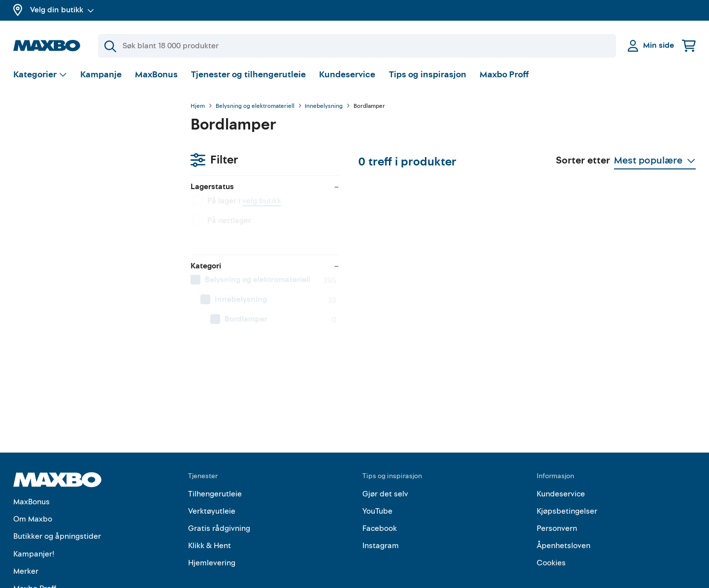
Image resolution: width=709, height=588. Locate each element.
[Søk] (357, 46)
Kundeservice (347, 76)
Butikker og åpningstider (57, 489)
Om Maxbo (33, 471)
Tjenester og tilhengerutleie (248, 76)
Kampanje (101, 76)
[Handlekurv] (689, 46)
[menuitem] (92, 239)
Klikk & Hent (209, 498)
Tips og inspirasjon (428, 76)
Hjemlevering (212, 515)
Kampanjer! (34, 506)
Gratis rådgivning (219, 481)
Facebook (380, 481)
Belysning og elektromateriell (255, 108)
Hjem (198, 108)
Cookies (551, 515)
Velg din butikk (62, 10)
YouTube (377, 463)
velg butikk (84, 160)
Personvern (557, 481)
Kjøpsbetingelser (567, 463)
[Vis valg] (40, 77)
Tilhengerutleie (215, 446)
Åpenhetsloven (564, 498)
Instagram (381, 498)
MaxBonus (156, 76)
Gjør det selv (385, 446)
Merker (26, 523)
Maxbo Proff (504, 76)
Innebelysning (324, 108)
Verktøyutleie (212, 463)
